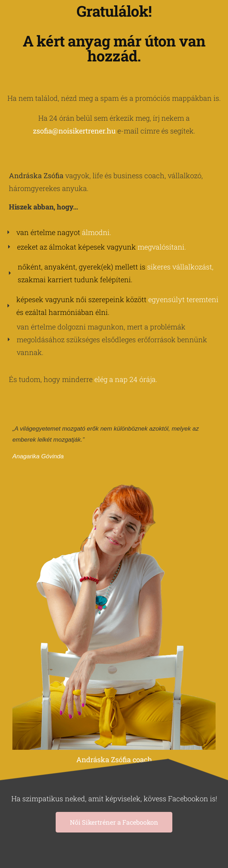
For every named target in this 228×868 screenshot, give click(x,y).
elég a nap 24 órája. (126, 379)
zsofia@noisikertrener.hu (74, 131)
